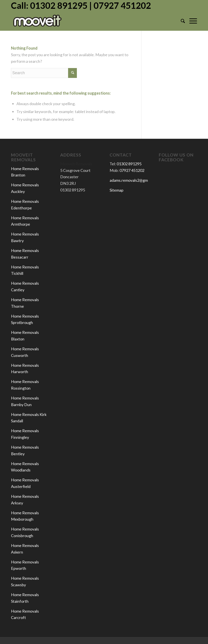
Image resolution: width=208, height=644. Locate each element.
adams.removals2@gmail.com (135, 180)
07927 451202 (132, 170)
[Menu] (191, 21)
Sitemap (117, 190)
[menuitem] (181, 21)
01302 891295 (129, 164)
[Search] (181, 21)
